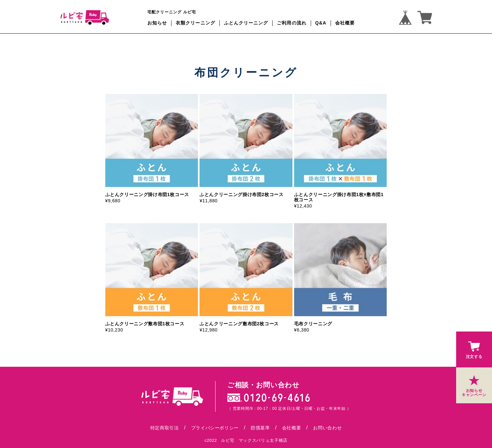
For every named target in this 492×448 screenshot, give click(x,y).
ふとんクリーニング (246, 23)
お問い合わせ (327, 428)
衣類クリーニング (195, 23)
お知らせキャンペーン (474, 385)
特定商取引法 (165, 428)
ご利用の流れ (292, 23)
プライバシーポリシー (215, 428)
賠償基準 (260, 428)
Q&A (321, 23)
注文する (474, 349)
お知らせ (157, 23)
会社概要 (345, 23)
